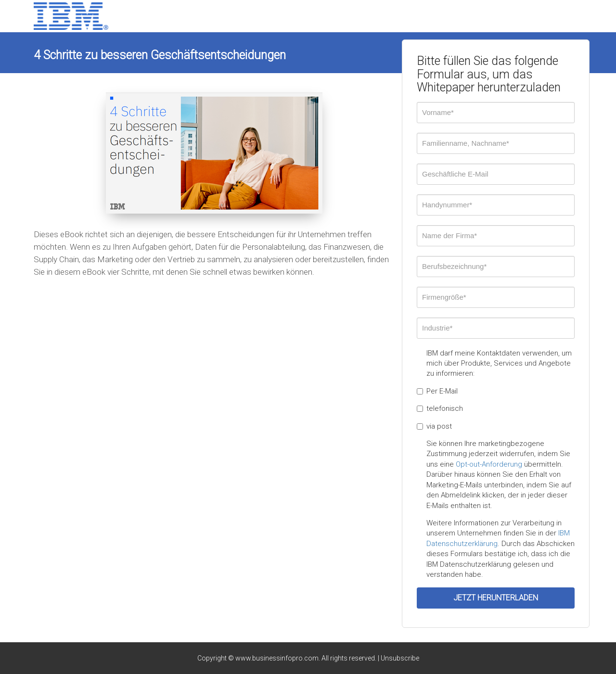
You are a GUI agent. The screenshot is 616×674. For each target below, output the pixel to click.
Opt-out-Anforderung (489, 464)
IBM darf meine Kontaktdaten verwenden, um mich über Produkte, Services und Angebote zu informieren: (499, 363)
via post (434, 426)
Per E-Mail (437, 391)
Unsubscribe (400, 658)
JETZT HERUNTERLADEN (496, 598)
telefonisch (440, 408)
